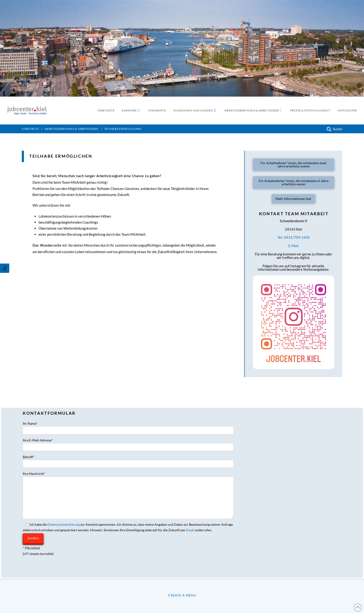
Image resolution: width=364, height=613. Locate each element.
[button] (334, 129)
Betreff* (128, 461)
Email (190, 530)
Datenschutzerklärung (64, 524)
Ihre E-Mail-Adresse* (128, 444)
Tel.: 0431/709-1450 (294, 237)
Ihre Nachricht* (128, 476)
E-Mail (293, 246)
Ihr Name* (128, 427)
